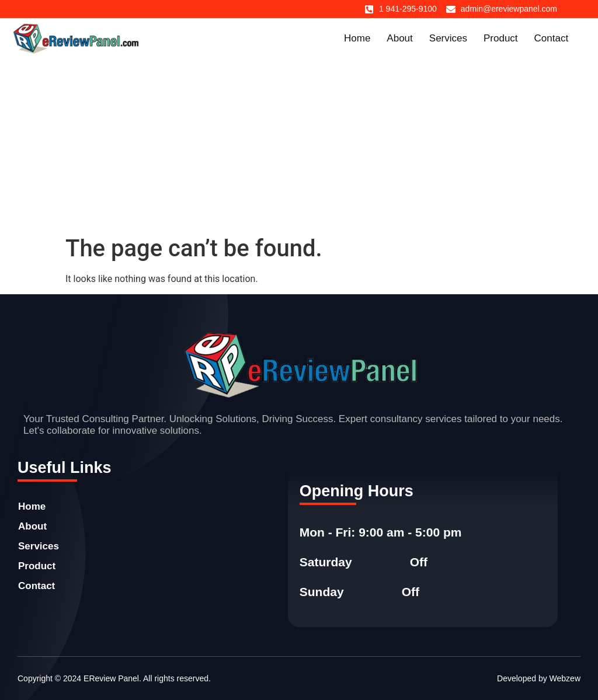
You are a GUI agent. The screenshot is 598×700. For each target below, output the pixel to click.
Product (501, 38)
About (399, 38)
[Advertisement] (299, 147)
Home (357, 38)
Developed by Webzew (539, 678)
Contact (552, 38)
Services (448, 38)
